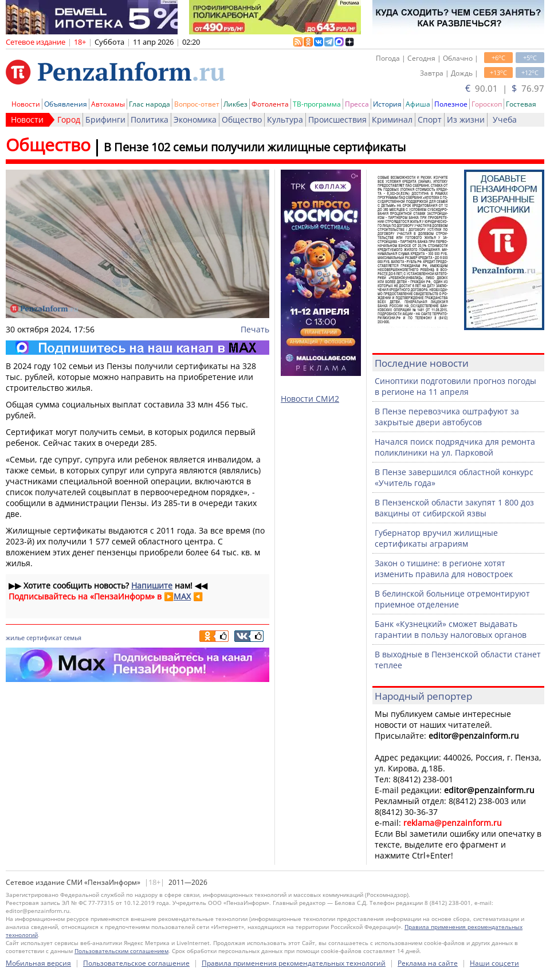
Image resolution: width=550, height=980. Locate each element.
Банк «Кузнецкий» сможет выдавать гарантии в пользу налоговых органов (451, 629)
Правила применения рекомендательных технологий (294, 963)
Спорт (430, 119)
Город (69, 119)
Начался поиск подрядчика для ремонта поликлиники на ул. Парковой (455, 447)
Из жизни (466, 119)
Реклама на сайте (428, 963)
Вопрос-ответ (197, 104)
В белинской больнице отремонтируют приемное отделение (452, 599)
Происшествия (337, 119)
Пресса (357, 104)
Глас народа (150, 104)
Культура (285, 119)
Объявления (66, 104)
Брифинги (105, 119)
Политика (150, 119)
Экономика (195, 119)
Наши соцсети (494, 963)
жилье (15, 638)
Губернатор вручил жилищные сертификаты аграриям (436, 538)
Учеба (505, 119)
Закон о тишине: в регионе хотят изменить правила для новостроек (444, 569)
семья (72, 638)
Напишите (152, 585)
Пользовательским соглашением (121, 951)
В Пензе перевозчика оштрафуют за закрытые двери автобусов (447, 417)
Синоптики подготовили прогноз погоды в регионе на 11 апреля (455, 386)
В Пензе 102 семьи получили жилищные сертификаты (255, 147)
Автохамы (108, 104)
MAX (182, 596)
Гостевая (521, 104)
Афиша (418, 104)
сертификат (44, 638)
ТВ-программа (317, 104)
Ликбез (235, 104)
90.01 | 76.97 (505, 88)
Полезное (451, 104)
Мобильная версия (38, 963)
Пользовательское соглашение (136, 963)
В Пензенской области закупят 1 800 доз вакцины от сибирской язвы (454, 508)
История (387, 104)
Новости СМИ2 (310, 399)
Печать (255, 329)
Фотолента (270, 104)
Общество (242, 119)
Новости (26, 104)
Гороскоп (487, 104)
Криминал (392, 119)
